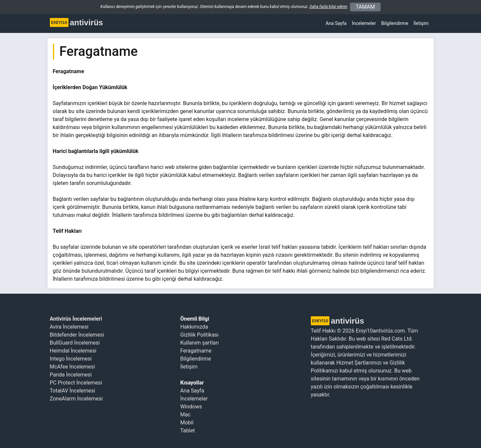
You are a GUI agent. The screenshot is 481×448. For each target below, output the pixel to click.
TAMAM (365, 7)
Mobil (187, 423)
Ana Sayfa (336, 23)
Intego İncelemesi (71, 359)
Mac (185, 415)
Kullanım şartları (199, 343)
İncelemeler (364, 23)
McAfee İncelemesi (72, 367)
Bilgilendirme (196, 359)
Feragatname (196, 351)
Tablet (187, 431)
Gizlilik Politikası (199, 335)
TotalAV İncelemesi (73, 391)
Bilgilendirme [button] (395, 23)
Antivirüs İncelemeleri (76, 319)
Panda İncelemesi (71, 375)
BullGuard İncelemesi (75, 343)
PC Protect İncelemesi (76, 383)
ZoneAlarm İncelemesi (76, 399)
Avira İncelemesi (69, 327)
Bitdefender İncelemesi (77, 335)
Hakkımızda (194, 327)
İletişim (421, 23)
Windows (191, 407)
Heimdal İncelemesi (73, 351)
